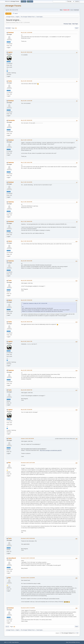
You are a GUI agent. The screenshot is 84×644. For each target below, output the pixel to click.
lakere (10, 241)
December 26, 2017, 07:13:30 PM (28, 608)
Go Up (7, 627)
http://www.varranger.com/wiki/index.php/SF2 (51, 450)
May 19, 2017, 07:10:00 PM (26, 410)
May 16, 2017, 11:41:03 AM (26, 101)
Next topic (75, 24)
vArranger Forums (13, 6)
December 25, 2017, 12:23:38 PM (28, 578)
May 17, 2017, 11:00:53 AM (26, 140)
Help (67, 642)
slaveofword (12, 558)
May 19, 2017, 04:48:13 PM (26, 370)
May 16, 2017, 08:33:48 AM (26, 81)
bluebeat (11, 33)
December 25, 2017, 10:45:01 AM (28, 558)
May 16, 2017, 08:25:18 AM (26, 52)
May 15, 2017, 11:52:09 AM (26, 32)
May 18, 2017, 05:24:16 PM (26, 261)
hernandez (11, 120)
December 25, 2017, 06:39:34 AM (28, 538)
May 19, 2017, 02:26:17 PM (26, 341)
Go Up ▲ (78, 642)
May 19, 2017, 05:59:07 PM (26, 390)
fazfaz (10, 81)
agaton (10, 52)
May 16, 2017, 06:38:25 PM (26, 120)
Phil (9, 463)
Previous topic (68, 24)
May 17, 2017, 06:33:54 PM (26, 202)
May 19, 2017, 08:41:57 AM (26, 322)
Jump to (57, 633)
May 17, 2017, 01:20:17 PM (26, 162)
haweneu (11, 162)
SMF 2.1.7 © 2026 (8, 642)
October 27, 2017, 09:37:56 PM (27, 439)
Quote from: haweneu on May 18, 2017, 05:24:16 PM (35, 303)
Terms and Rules (72, 642)
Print (77, 28)
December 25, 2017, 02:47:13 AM (28, 463)
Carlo (10, 281)
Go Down (8, 28)
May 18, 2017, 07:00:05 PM (26, 300)
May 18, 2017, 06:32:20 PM (26, 280)
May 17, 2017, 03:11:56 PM (26, 182)
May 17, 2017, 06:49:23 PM (26, 221)
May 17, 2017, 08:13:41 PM (26, 241)
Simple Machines (15, 642)
